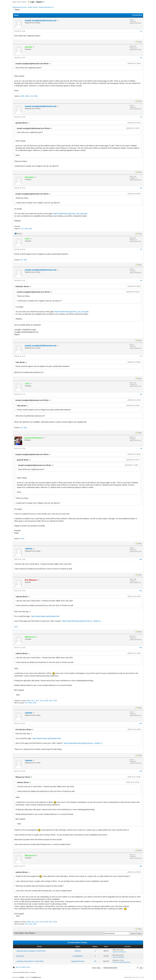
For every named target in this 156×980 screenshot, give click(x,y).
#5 (141, 249)
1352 (23, 539)
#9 (141, 448)
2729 (31, 96)
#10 (141, 559)
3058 (36, 96)
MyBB (22, 977)
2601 (31, 229)
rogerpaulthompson (78, 961)
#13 (141, 723)
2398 (27, 96)
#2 (141, 58)
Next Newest (30, 933)
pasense (121, 957)
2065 (23, 96)
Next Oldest (19, 933)
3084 (29, 701)
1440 (26, 229)
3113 (42, 701)
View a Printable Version (23, 967)
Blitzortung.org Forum (20, 7)
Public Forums (33, 7)
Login (32, 2)
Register (39, 2)
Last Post (115, 952)
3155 (30, 703)
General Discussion (45, 7)
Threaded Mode (137, 15)
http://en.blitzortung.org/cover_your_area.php (70, 214)
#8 (141, 394)
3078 (16, 627)
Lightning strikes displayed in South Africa (31, 951)
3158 (55, 701)
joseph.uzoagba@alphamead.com (41, 20)
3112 (37, 701)
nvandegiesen (78, 956)
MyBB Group (37, 977)
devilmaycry (122, 952)
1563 (25, 260)
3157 (51, 701)
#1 (141, 31)
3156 (46, 701)
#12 (141, 647)
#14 (141, 771)
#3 (141, 117)
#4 (141, 188)
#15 (141, 866)
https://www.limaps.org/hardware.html (45, 616)
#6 (141, 280)
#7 (141, 356)
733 (22, 229)
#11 (141, 591)
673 (26, 703)
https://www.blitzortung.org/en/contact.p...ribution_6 (82, 621)
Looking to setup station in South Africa (30, 961)
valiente (29, 549)
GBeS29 (78, 951)
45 (95, 961)
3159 (35, 703)
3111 (33, 701)
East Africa (20, 956)
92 (22, 260)
